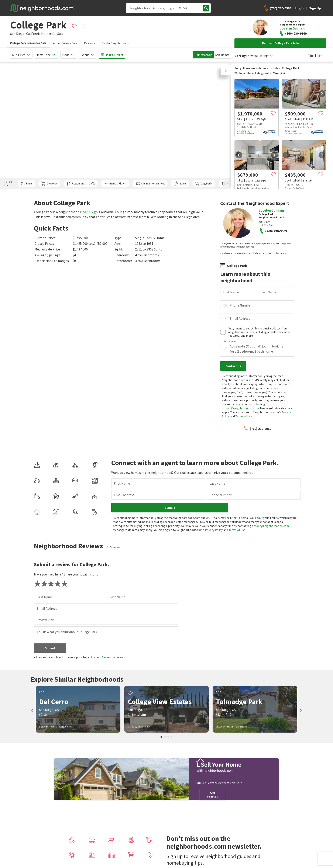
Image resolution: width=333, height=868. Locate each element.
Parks (26, 184)
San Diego (90, 212)
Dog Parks (204, 184)
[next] (274, 94)
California (33, 34)
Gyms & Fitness (115, 184)
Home (145, 850)
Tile (311, 56)
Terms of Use (244, 416)
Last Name (268, 292)
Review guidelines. (114, 653)
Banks (180, 184)
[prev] (239, 94)
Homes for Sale (203, 55)
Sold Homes (222, 55)
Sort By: (241, 56)
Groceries (49, 184)
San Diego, (18, 34)
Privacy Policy (188, 526)
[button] (226, 70)
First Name (231, 292)
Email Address (240, 318)
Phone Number (241, 305)
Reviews (90, 43)
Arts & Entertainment (150, 184)
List (320, 56)
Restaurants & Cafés (80, 184)
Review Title (46, 616)
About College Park (65, 43)
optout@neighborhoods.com (240, 408)
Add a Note (230, 341)
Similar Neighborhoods (116, 43)
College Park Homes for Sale (28, 43)
